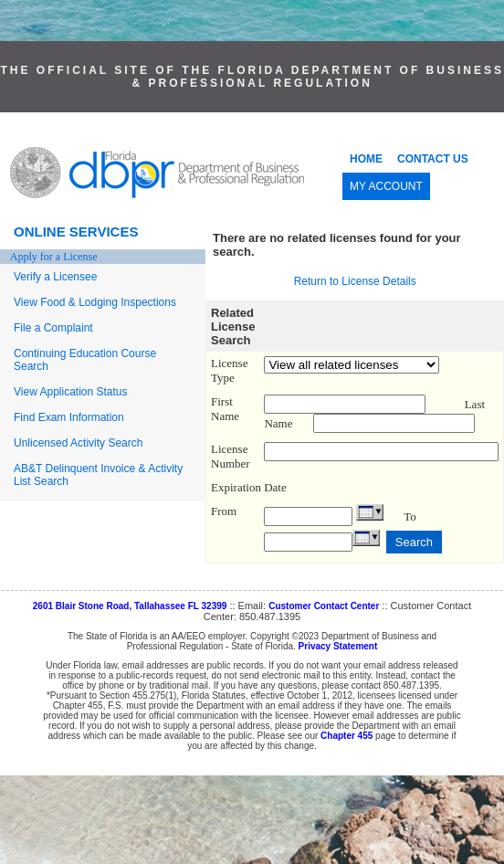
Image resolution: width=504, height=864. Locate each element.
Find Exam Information (69, 417)
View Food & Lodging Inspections (95, 302)
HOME (366, 159)
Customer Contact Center (324, 606)
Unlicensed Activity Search (78, 443)
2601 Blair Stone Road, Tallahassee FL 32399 (130, 606)
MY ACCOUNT (386, 186)
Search (414, 542)
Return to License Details (355, 281)
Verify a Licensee (55, 277)
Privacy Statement (338, 646)
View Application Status (71, 392)
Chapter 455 (346, 736)
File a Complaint (53, 328)
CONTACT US (433, 159)
